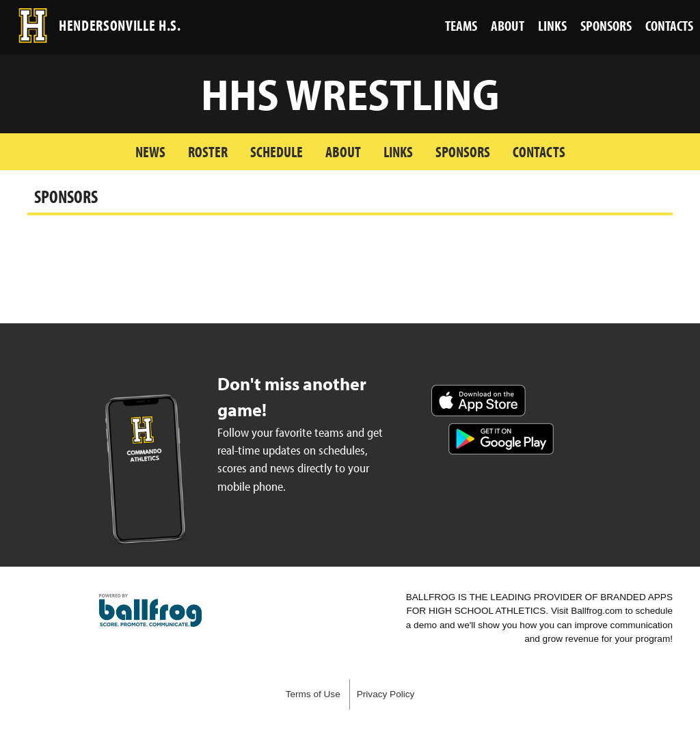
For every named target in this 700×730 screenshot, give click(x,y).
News (150, 151)
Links (398, 151)
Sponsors (463, 151)
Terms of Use (313, 694)
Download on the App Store (479, 401)
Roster (208, 151)
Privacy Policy (386, 694)
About (343, 151)
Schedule (277, 151)
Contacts (539, 151)
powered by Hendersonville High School (150, 610)
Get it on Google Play (501, 439)
